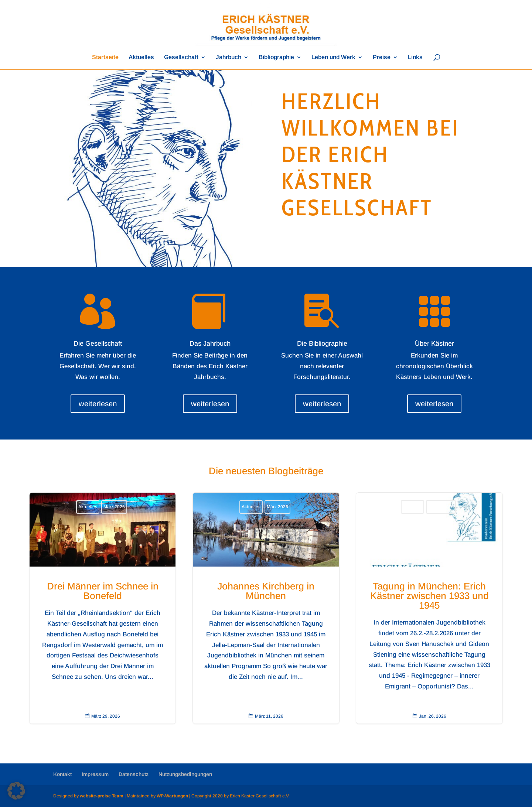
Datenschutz (134, 774)
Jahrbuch (229, 57)
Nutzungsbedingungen (185, 774)
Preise (382, 57)
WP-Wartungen (172, 796)
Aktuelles (141, 57)
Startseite (105, 57)
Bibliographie (276, 57)
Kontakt (62, 774)
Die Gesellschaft (98, 343)
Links (415, 57)
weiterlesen (98, 404)
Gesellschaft (181, 57)
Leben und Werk (333, 57)
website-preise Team (102, 796)
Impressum (95, 774)
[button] (16, 791)
